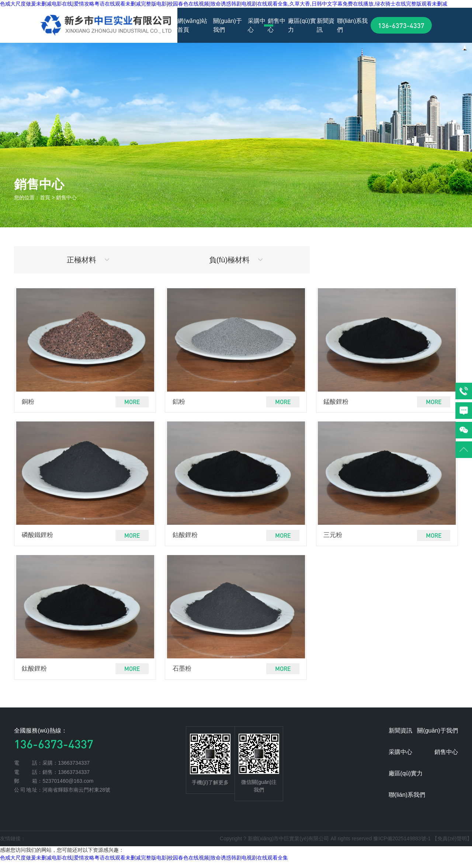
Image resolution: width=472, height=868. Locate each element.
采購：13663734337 (66, 769)
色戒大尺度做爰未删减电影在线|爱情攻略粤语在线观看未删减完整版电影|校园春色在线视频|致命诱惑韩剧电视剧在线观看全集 (144, 864)
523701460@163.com (68, 787)
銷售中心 (277, 25)
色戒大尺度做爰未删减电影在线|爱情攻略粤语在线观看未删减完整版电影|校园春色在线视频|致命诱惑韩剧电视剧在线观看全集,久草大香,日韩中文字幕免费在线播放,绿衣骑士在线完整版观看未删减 (224, 4)
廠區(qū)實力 (302, 25)
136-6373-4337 (401, 25)
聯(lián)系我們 (353, 25)
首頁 (45, 197)
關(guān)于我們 (228, 25)
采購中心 (257, 25)
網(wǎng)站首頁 (192, 25)
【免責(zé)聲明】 (452, 844)
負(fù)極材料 (236, 261)
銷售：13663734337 (66, 778)
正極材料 (88, 261)
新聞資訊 (326, 25)
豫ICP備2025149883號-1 (402, 844)
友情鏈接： (13, 844)
